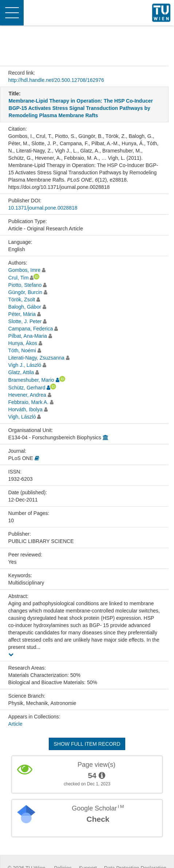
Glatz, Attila (21, 372)
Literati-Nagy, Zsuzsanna (37, 358)
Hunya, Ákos (23, 343)
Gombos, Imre (25, 270)
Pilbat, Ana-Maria (28, 336)
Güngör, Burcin (25, 292)
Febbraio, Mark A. (29, 402)
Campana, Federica (31, 329)
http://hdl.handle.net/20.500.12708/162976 (56, 80)
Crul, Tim (19, 278)
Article (15, 724)
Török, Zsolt (22, 300)
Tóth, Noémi (22, 350)
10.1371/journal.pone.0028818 (43, 208)
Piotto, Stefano (25, 285)
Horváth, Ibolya (25, 409)
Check (98, 819)
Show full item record (87, 744)
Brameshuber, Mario (31, 380)
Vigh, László (22, 417)
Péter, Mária (22, 314)
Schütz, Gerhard (27, 388)
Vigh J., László (25, 365)
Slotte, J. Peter (25, 321)
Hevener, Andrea (27, 395)
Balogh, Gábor (25, 307)
